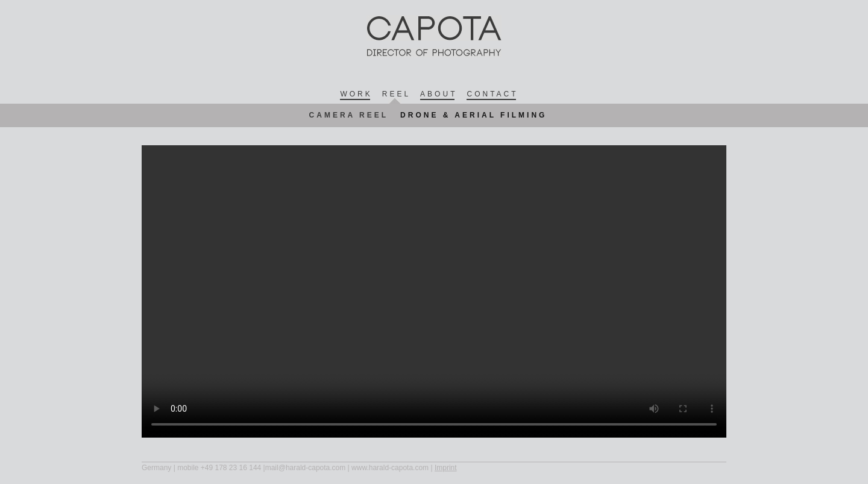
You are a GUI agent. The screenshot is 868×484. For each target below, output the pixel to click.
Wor (355, 94)
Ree (395, 94)
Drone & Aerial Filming (473, 115)
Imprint (446, 468)
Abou (437, 94)
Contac (491, 94)
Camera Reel (349, 115)
